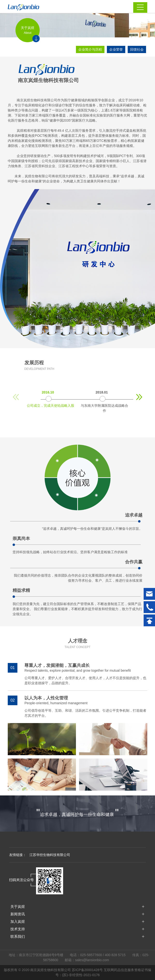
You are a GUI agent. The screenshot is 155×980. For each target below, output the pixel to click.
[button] (139, 397)
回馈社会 (137, 49)
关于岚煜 (18, 907)
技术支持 (18, 929)
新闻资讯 (18, 914)
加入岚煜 (18, 921)
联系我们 (18, 936)
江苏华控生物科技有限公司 (50, 855)
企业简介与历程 (90, 49)
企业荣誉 (116, 49)
